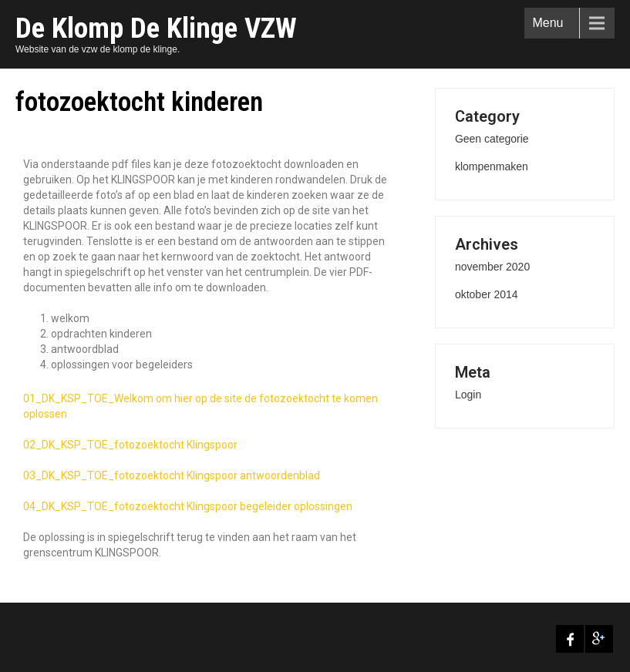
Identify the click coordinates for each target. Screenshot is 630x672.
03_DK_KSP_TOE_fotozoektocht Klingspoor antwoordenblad (172, 475)
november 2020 (492, 267)
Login (468, 395)
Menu (547, 23)
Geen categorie (492, 139)
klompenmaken (492, 166)
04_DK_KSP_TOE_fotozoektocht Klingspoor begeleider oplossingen (188, 506)
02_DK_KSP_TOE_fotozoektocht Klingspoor (130, 445)
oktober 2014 (487, 294)
